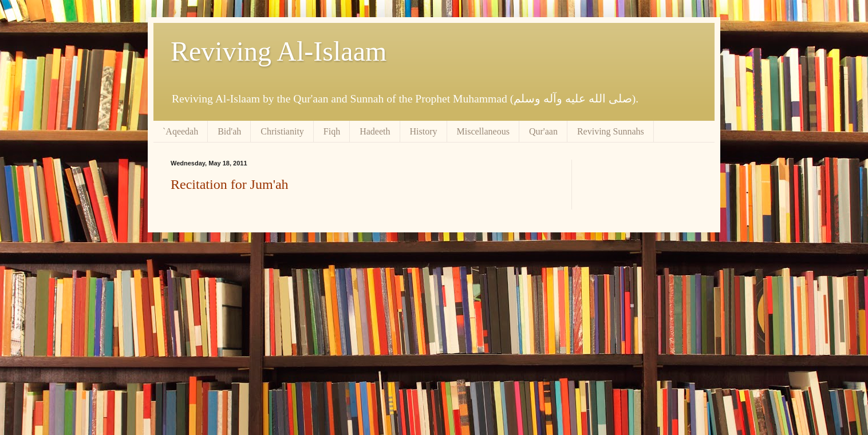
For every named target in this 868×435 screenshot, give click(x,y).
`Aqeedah (180, 131)
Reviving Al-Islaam (279, 51)
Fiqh (332, 131)
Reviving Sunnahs (611, 131)
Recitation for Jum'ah (230, 184)
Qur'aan (543, 131)
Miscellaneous (483, 131)
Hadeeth (375, 131)
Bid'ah (229, 131)
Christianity (282, 131)
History (424, 131)
